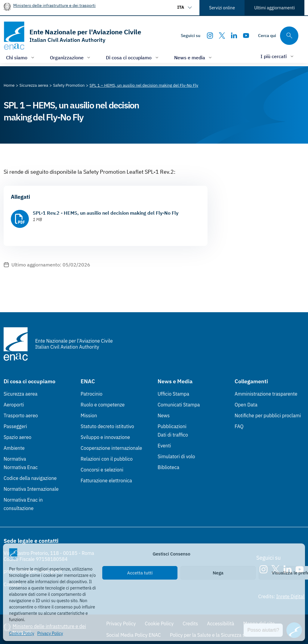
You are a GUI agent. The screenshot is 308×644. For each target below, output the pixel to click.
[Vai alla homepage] (72, 36)
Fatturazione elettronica (106, 481)
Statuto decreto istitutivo (107, 426)
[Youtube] (246, 36)
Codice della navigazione (30, 478)
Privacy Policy (50, 633)
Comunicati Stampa (179, 405)
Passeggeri (15, 426)
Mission (89, 415)
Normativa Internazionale (31, 489)
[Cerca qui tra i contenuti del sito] (278, 36)
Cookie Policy (22, 633)
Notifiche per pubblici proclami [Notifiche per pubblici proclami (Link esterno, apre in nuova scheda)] (268, 415)
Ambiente (14, 448)
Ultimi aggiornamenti (274, 8)
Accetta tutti (140, 573)
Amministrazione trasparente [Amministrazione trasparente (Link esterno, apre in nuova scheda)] (266, 394)
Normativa (15, 459)
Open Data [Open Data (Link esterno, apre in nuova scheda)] (246, 405)
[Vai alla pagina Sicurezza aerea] (34, 85)
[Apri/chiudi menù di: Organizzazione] (71, 57)
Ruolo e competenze (103, 405)
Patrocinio (92, 394)
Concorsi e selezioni (102, 470)
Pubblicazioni (172, 426)
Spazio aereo (17, 437)
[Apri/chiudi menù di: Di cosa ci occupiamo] (133, 57)
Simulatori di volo (176, 456)
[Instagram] (210, 36)
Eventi (164, 446)
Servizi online (222, 8)
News (164, 415)
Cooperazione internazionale (111, 448)
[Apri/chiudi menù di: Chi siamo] (21, 57)
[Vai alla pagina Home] (9, 85)
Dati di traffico (173, 435)
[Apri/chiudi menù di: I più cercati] (278, 56)
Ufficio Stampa (173, 394)
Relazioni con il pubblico (107, 459)
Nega (218, 573)
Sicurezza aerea (21, 394)
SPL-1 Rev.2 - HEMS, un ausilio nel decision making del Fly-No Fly (106, 213)
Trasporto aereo (21, 415)
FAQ (239, 426)
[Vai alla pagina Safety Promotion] (69, 85)
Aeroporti (14, 405)
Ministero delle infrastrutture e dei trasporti (54, 5)
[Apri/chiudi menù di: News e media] (194, 57)
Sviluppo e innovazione (105, 437)
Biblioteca (168, 467)
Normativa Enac (21, 467)
